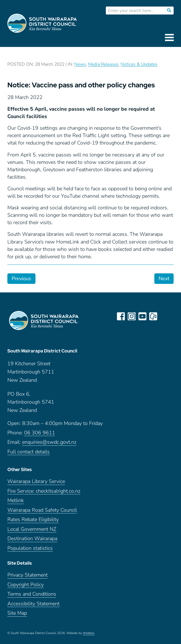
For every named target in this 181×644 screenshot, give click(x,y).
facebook (121, 316)
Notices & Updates (139, 64)
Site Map (17, 613)
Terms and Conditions (32, 594)
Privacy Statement (28, 575)
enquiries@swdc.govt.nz (49, 442)
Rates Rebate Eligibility (33, 520)
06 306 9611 (40, 433)
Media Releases (103, 64)
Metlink (16, 500)
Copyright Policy (26, 585)
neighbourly (153, 316)
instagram (132, 316)
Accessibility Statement (33, 604)
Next (164, 278)
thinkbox (89, 633)
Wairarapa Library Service (36, 481)
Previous (21, 278)
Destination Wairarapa (32, 539)
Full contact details (29, 452)
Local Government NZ (32, 529)
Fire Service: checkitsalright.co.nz (44, 491)
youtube (142, 316)
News (80, 64)
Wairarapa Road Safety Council (42, 510)
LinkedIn (164, 316)
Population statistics (30, 548)
